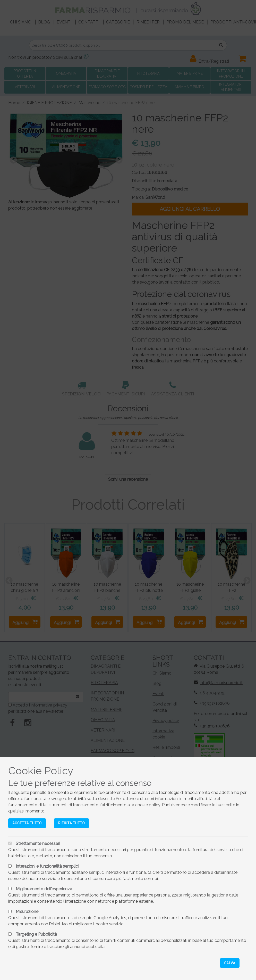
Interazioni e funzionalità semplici (47, 866)
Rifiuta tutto (71, 823)
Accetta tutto (27, 823)
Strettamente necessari (38, 844)
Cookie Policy (41, 771)
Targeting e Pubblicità (36, 934)
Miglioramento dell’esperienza (44, 889)
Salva (230, 963)
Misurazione (27, 912)
